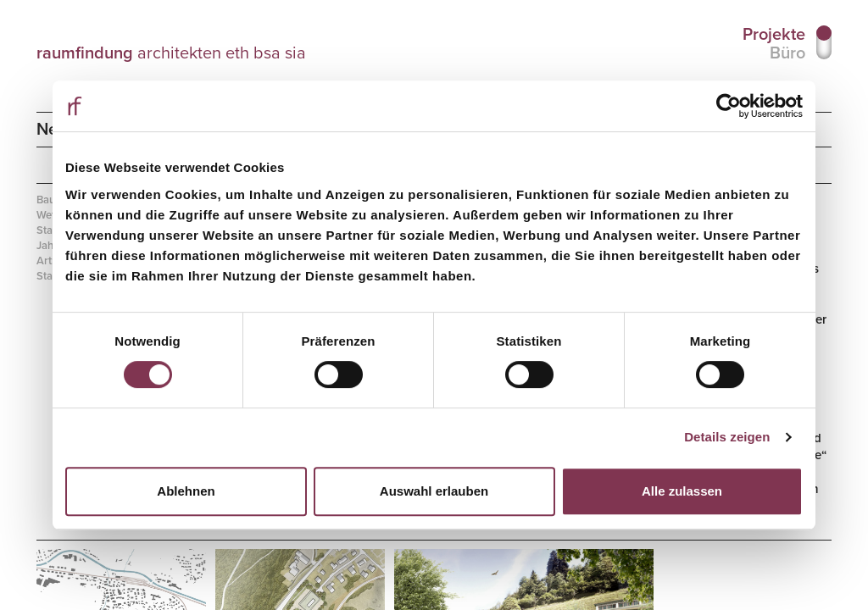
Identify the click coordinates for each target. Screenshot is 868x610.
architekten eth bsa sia (170, 53)
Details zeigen (727, 437)
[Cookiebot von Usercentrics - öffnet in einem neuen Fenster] (729, 106)
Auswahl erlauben (434, 491)
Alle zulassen (682, 491)
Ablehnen (186, 491)
